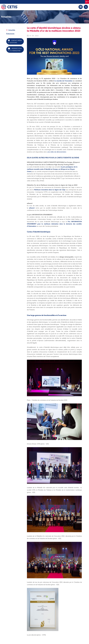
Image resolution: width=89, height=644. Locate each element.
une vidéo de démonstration (57, 152)
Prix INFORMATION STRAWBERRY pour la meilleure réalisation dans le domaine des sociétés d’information (54, 224)
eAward (32, 208)
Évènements (10, 34)
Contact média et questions (15, 41)
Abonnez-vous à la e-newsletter (15, 49)
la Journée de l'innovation (63, 81)
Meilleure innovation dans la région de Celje (50, 190)
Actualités (12, 30)
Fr (87, 2)
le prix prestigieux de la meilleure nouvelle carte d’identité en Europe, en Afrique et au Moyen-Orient (52, 169)
